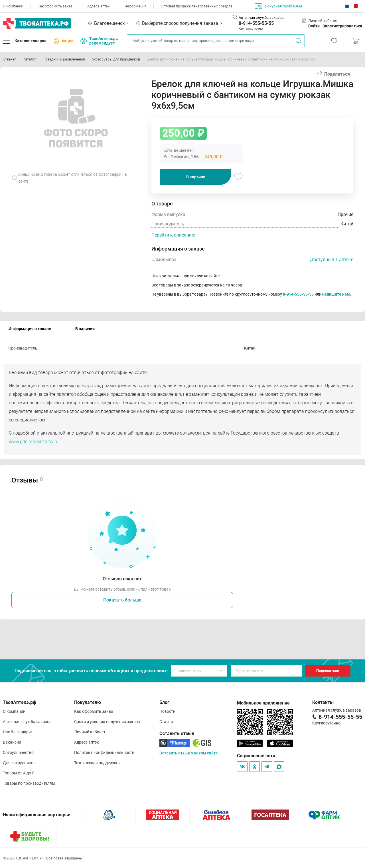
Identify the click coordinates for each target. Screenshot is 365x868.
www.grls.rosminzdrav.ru (34, 442)
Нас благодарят (18, 732)
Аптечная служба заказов (27, 722)
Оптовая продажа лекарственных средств (197, 6)
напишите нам (336, 294)
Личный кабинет (90, 732)
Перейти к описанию (173, 235)
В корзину (196, 177)
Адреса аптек (99, 6)
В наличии (85, 329)
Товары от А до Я (19, 773)
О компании (13, 6)
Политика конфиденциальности (104, 752)
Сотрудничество (18, 752)
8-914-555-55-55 (256, 23)
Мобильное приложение (263, 703)
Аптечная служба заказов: (261, 18)
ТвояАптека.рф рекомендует (99, 41)
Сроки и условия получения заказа (107, 722)
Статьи (166, 722)
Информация (135, 6)
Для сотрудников (19, 763)
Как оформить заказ (55, 6)
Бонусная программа (278, 6)
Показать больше (122, 600)
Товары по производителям (29, 783)
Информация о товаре (30, 329)
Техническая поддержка (97, 763)
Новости (167, 711)
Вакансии (12, 742)
